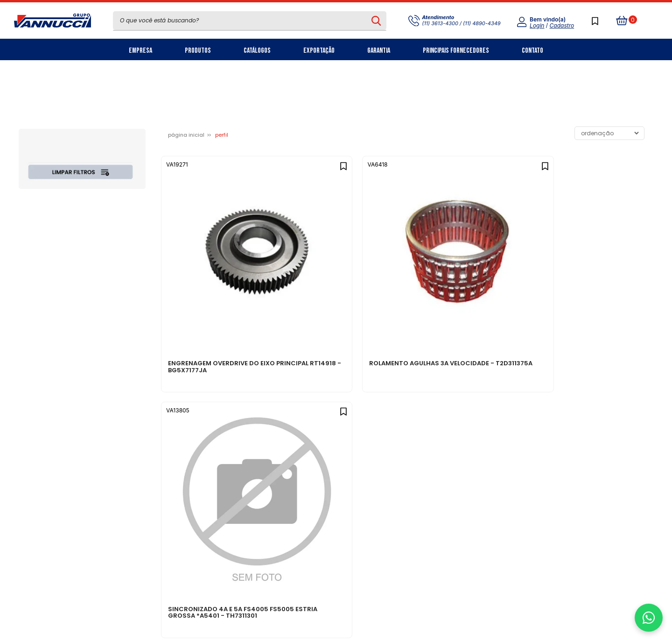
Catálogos (257, 51)
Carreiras (202, 468)
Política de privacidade (331, 437)
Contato (532, 51)
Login (537, 25)
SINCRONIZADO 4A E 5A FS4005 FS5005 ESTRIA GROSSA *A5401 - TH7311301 (464, 293)
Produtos (198, 51)
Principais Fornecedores (456, 51)
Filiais (196, 483)
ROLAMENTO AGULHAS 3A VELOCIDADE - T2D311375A (329, 290)
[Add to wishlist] (266, 164)
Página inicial (186, 135)
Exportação (319, 51)
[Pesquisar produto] (376, 21)
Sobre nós (203, 437)
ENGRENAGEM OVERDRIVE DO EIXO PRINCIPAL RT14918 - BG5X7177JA (210, 293)
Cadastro (562, 25)
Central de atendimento (332, 452)
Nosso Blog (205, 452)
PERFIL (222, 135)
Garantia (379, 51)
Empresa (140, 51)
